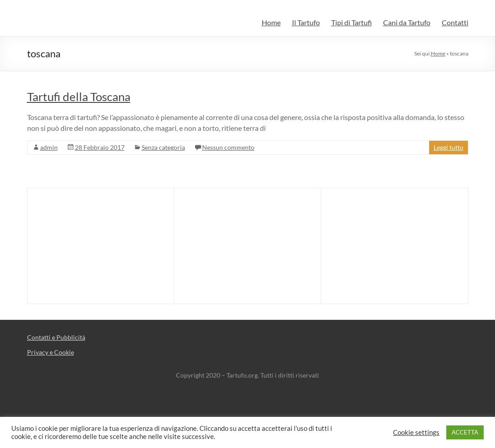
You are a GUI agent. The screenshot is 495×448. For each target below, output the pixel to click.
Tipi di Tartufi (352, 22)
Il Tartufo (306, 22)
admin (49, 147)
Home (271, 22)
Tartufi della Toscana (79, 97)
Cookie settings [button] (416, 432)
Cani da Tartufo (407, 22)
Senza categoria (163, 147)
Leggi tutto (449, 147)
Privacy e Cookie (51, 352)
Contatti (455, 22)
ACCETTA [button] (465, 432)
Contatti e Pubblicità (56, 337)
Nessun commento (228, 147)
